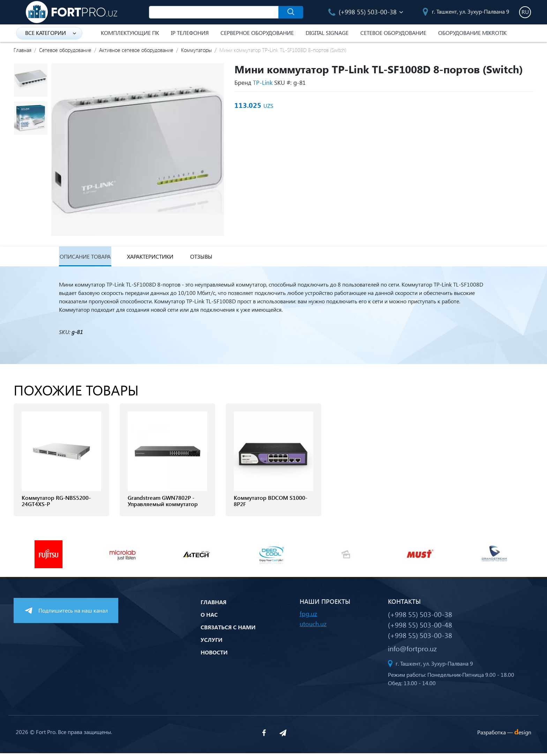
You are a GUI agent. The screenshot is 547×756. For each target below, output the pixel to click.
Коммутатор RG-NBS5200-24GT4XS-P (56, 504)
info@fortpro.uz (412, 651)
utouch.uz (313, 626)
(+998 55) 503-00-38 (362, 12)
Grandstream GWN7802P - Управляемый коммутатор (163, 504)
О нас (209, 617)
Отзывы (216, 258)
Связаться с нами (228, 629)
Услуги (212, 642)
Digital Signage (327, 33)
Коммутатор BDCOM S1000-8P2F (271, 504)
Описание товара (87, 258)
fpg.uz (308, 616)
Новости (214, 655)
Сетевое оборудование (393, 33)
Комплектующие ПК (130, 33)
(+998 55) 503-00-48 (420, 627)
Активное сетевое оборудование (136, 50)
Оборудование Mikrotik (472, 33)
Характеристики (160, 258)
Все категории (51, 33)
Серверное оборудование (257, 33)
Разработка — (504, 735)
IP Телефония (190, 33)
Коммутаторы (196, 50)
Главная (23, 50)
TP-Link (263, 83)
